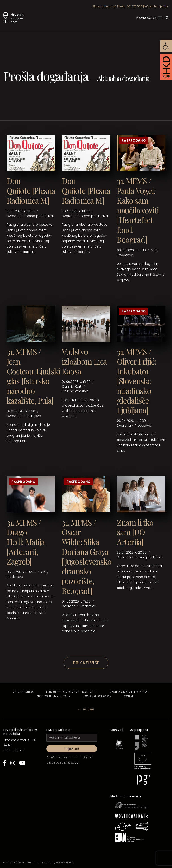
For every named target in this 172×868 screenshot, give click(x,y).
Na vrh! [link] (86, 710)
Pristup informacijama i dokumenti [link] (72, 692)
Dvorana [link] (14, 216)
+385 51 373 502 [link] (14, 750)
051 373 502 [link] (135, 6)
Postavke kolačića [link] (97, 696)
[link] (166, 46)
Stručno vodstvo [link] (75, 391)
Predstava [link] (125, 255)
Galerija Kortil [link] (72, 386)
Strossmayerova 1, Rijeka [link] (109, 6)
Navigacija (149, 18)
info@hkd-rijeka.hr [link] (157, 6)
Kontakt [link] (129, 696)
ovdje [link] (75, 763)
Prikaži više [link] (86, 663)
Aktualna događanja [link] (123, 78)
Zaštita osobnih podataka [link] (129, 692)
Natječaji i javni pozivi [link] (54, 696)
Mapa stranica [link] (23, 692)
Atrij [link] (154, 250)
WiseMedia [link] (68, 862)
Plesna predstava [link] (39, 216)
